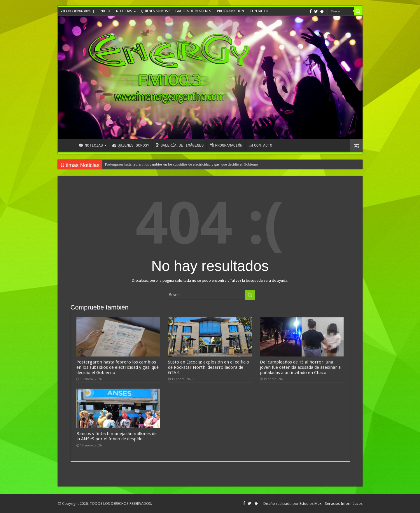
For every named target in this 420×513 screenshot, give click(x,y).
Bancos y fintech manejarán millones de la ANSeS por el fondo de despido (117, 436)
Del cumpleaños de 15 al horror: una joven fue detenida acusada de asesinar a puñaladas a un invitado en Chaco (300, 367)
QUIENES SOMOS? (155, 11)
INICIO (105, 11)
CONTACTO (259, 11)
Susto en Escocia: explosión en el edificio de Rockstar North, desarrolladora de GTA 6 (209, 367)
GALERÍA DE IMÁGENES (193, 11)
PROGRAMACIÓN (230, 11)
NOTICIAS (124, 11)
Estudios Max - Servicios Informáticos (331, 504)
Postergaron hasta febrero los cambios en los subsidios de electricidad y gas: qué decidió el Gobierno (181, 164)
